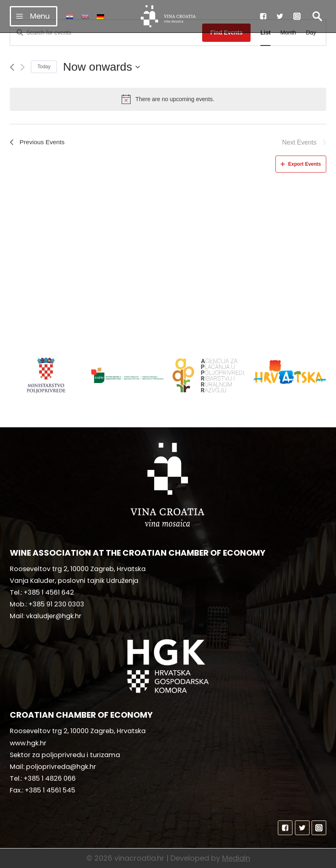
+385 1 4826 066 (50, 778)
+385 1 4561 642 (49, 592)
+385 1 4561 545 (50, 790)
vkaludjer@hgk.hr (54, 616)
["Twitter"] (280, 16)
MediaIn (236, 858)
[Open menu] (34, 16)
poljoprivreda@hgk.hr (61, 767)
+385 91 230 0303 (56, 604)
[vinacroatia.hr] (168, 16)
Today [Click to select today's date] (44, 67)
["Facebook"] (263, 16)
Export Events (301, 164)
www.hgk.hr (28, 743)
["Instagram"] (297, 16)
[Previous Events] (12, 67)
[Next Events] (23, 67)
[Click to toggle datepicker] (101, 67)
